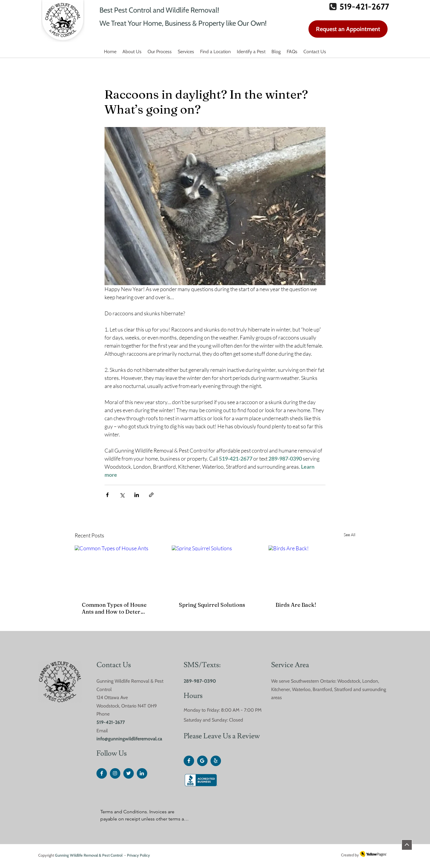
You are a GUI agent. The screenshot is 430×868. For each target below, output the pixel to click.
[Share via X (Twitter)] (122, 495)
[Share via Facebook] (107, 495)
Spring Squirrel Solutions (212, 605)
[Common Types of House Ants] (118, 570)
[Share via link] (151, 495)
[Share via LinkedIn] (137, 495)
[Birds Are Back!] (312, 570)
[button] (215, 52)
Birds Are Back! (296, 605)
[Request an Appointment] (348, 29)
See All (350, 535)
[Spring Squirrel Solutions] (215, 570)
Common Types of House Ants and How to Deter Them (114, 608)
